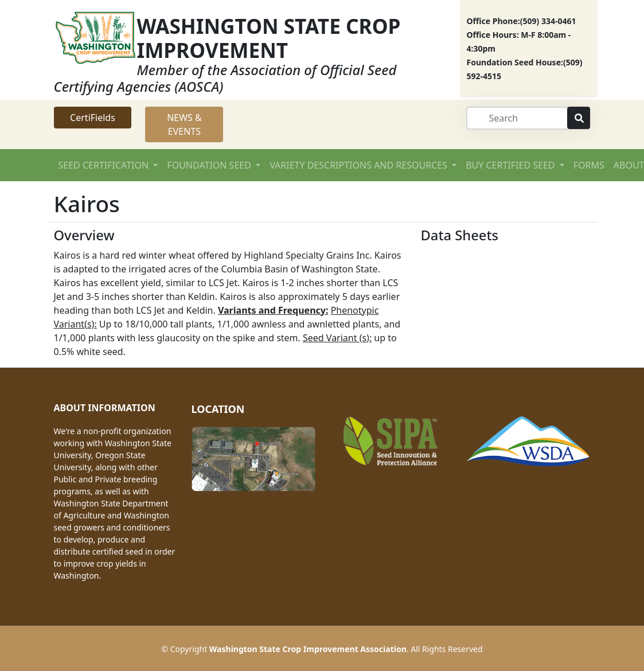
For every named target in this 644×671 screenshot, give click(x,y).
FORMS (589, 165)
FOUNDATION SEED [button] (210, 165)
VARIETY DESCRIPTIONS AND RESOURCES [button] (360, 165)
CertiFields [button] (93, 118)
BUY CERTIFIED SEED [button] (511, 165)
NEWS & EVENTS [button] (184, 124)
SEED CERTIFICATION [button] (105, 165)
